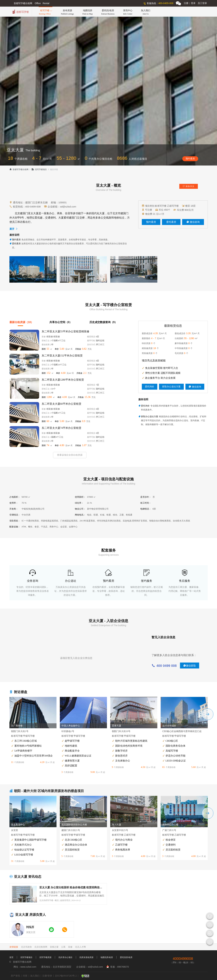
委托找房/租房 (126, 957)
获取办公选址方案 (171, 387)
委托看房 (171, 222)
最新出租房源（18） (21, 322)
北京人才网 (80, 947)
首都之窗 (54, 947)
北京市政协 (26, 947)
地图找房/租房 (107, 957)
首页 (11, 957)
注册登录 (190, 3)
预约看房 (190, 159)
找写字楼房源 (45, 957)
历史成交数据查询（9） (103, 322)
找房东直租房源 (86, 957)
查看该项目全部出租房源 (70, 455)
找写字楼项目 (39, 169)
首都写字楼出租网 (19, 169)
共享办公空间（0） (61, 322)
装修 (70, 947)
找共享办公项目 (65, 957)
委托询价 (150, 387)
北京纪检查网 (41, 947)
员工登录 (202, 3)
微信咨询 (193, 222)
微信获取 (190, 666)
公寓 (63, 947)
